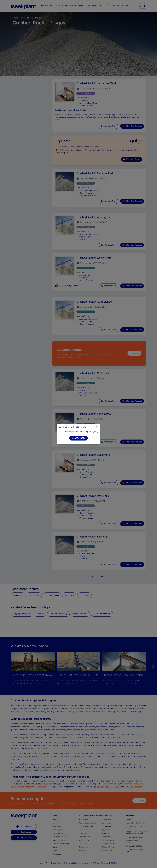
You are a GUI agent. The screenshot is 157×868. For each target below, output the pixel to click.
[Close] (97, 427)
